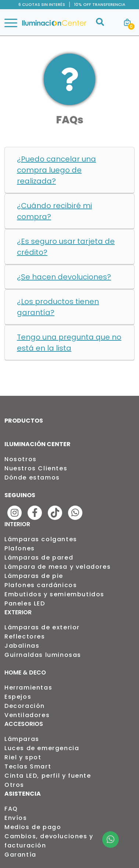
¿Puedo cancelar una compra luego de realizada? (56, 170)
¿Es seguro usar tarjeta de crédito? (66, 247)
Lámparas (22, 739)
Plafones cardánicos (41, 585)
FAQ (11, 809)
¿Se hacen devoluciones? (64, 277)
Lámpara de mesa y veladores (58, 567)
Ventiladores (27, 715)
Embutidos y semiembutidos (54, 594)
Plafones (20, 548)
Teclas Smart (28, 766)
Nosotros (21, 459)
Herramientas (28, 688)
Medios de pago (33, 827)
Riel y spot (23, 757)
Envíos (16, 818)
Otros (14, 785)
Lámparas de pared (39, 558)
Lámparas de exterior (42, 627)
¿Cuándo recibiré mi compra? (54, 211)
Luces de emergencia (42, 748)
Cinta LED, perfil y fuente (48, 776)
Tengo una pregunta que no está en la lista (69, 343)
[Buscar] (100, 26)
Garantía (20, 855)
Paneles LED (25, 603)
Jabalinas (22, 646)
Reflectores (25, 636)
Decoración (25, 706)
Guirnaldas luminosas (43, 655)
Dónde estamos (32, 478)
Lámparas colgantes (41, 539)
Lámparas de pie (34, 576)
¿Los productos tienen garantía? (58, 307)
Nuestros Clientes (36, 468)
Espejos (18, 697)
